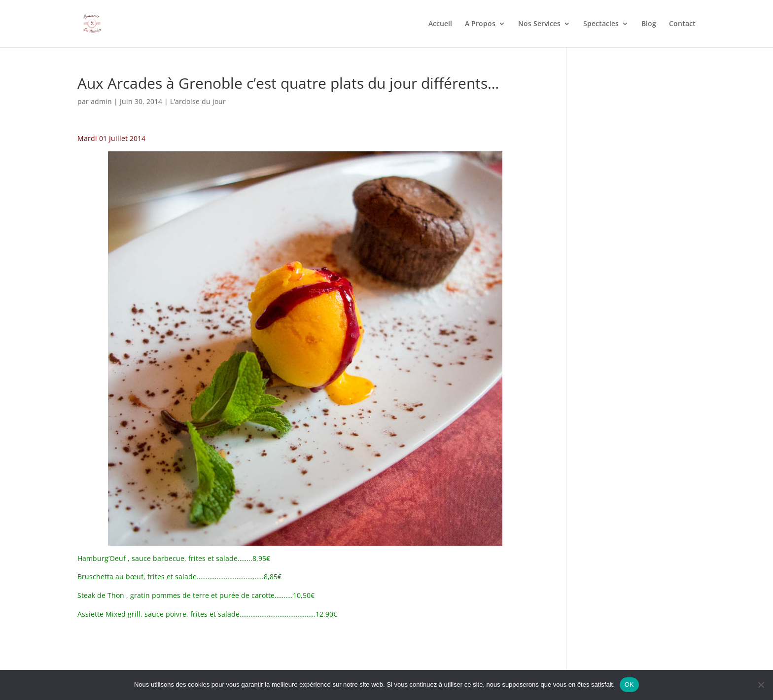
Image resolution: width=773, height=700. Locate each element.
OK (629, 684)
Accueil (440, 24)
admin (101, 101)
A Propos (480, 24)
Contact (682, 24)
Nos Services (539, 24)
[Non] (761, 685)
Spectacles (601, 24)
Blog (649, 24)
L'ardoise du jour (198, 101)
